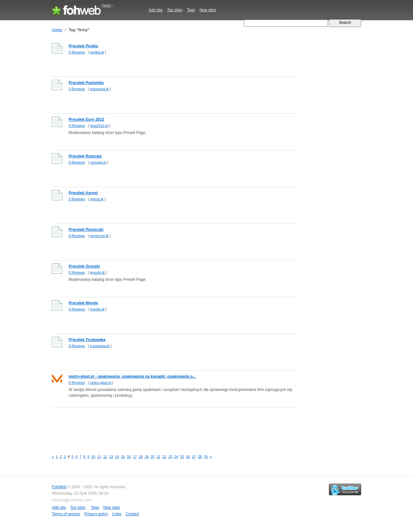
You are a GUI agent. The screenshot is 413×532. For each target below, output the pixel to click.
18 (141, 457)
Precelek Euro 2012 (86, 119)
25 (182, 457)
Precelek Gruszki (84, 266)
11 (99, 457)
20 (152, 457)
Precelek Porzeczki (86, 230)
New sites (208, 10)
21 (158, 457)
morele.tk (97, 309)
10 (93, 457)
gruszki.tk (97, 272)
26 (188, 457)
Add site (155, 10)
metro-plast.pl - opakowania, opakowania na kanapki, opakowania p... (132, 376)
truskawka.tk (100, 346)
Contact (132, 514)
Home (57, 30)
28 (200, 457)
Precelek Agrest (83, 193)
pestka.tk (97, 52)
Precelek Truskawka (87, 340)
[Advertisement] (169, 426)
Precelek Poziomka (86, 83)
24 (176, 457)
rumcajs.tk (98, 162)
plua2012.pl (99, 126)
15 (123, 457)
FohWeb (59, 487)
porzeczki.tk (99, 236)
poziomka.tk (99, 89)
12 (105, 457)
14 (117, 457)
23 (170, 457)
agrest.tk (97, 199)
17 (135, 457)
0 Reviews (77, 52)
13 (111, 457)
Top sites (174, 10)
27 (194, 457)
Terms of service (66, 514)
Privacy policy (96, 514)
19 (147, 457)
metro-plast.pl (101, 383)
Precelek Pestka (83, 46)
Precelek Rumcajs (85, 156)
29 (206, 457)
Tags (191, 10)
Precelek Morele (83, 303)
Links (117, 514)
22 (164, 457)
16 (129, 457)
